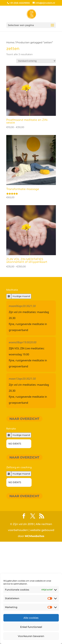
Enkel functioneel (31, 627)
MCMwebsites (35, 536)
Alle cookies (31, 618)
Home (10, 42)
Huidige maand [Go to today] (21, 296)
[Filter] (9, 296)
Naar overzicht (24, 419)
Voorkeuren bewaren (31, 636)
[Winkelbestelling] (36, 61)
